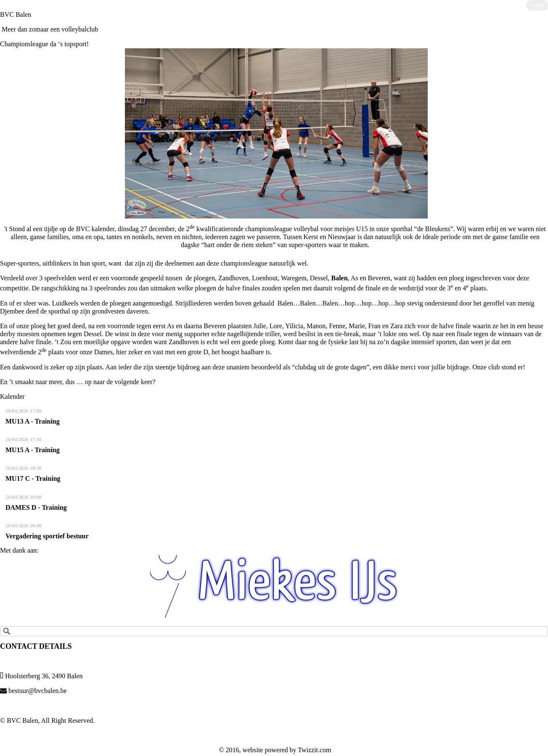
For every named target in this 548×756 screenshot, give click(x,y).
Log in (537, 5)
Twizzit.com (314, 750)
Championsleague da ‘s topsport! (44, 44)
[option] (274, 586)
